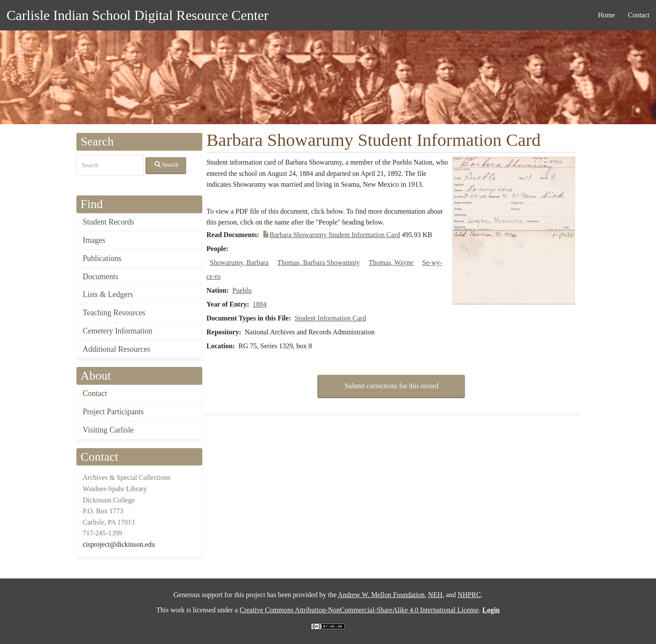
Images (94, 240)
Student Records (109, 222)
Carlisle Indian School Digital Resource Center (137, 15)
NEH (435, 595)
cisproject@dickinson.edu (119, 544)
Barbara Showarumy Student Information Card (335, 235)
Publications (102, 258)
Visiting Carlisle (108, 430)
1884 (260, 304)
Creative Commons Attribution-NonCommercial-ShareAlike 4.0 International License (359, 610)
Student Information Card (330, 318)
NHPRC (469, 595)
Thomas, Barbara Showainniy (318, 263)
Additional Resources (117, 349)
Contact (639, 15)
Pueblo (242, 290)
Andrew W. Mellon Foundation (381, 595)
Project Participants (113, 412)
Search (167, 165)
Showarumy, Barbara (239, 263)
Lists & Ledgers (108, 294)
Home (606, 15)
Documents (101, 277)
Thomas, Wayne (391, 263)
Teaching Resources (114, 313)
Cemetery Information (118, 331)
